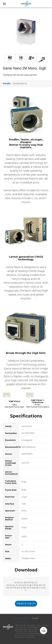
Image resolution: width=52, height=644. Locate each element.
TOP (44, 631)
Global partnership (21, 618)
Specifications (20, 83)
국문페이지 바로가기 (26, 604)
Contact (35, 618)
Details (7, 83)
